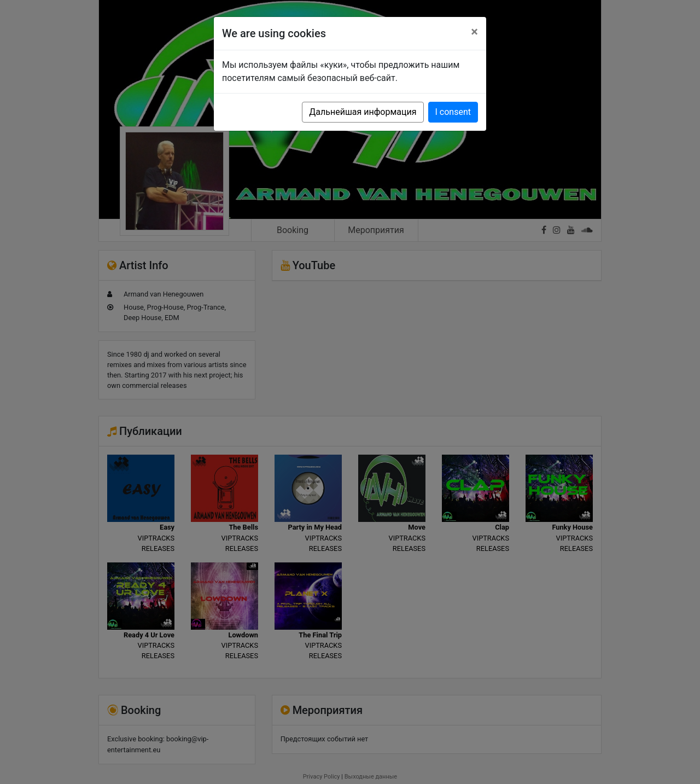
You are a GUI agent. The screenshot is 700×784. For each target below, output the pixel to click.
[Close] (474, 32)
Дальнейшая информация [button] (363, 112)
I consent (453, 112)
